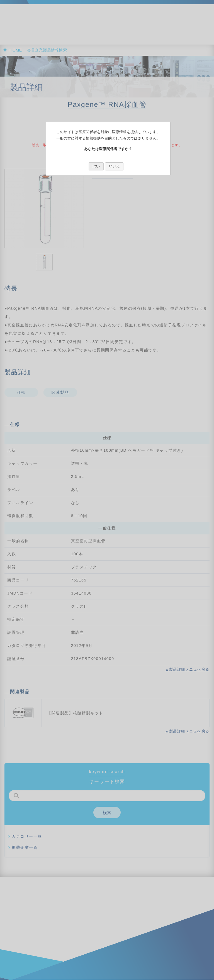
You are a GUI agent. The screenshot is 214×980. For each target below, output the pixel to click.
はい (96, 166)
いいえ (114, 166)
